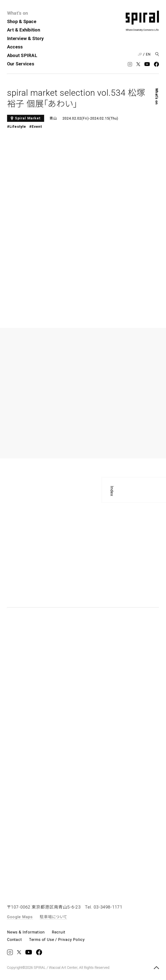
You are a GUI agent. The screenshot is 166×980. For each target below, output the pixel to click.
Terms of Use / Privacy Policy (57, 940)
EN (148, 54)
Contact (15, 940)
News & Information (26, 932)
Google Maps (20, 917)
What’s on (17, 13)
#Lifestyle (17, 127)
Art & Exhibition (24, 30)
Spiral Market (28, 118)
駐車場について (53, 917)
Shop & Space (22, 22)
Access (15, 47)
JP (140, 54)
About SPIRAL (22, 55)
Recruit (59, 932)
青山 (53, 118)
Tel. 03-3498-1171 (104, 907)
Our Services (21, 64)
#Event (36, 127)
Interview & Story (25, 39)
